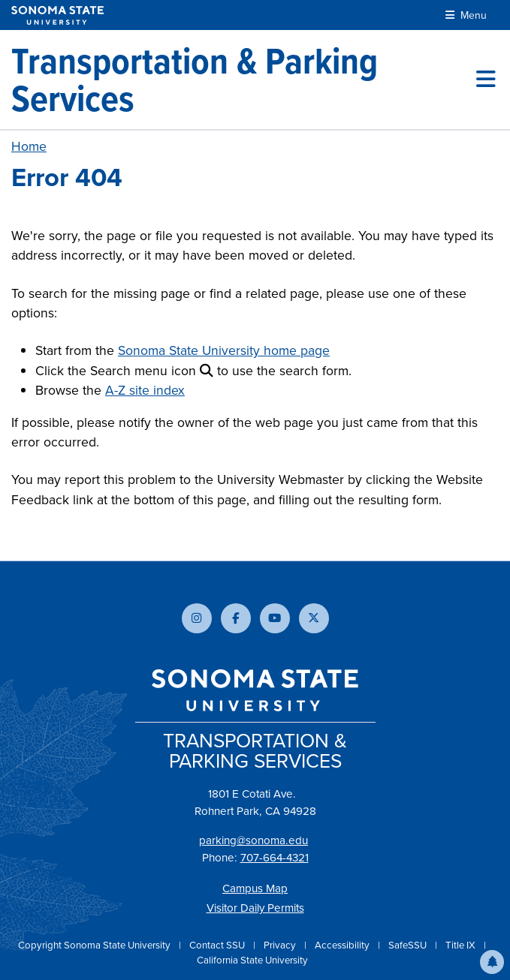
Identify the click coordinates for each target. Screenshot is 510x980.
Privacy (281, 945)
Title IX (462, 945)
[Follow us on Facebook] (236, 618)
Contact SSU (218, 945)
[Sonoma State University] (57, 15)
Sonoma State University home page (224, 350)
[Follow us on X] (314, 618)
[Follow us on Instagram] (197, 618)
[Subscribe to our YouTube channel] (275, 618)
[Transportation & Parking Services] (244, 80)
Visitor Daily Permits (255, 908)
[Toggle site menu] (486, 80)
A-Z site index (145, 390)
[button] (492, 962)
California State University (252, 960)
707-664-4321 (275, 858)
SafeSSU (409, 945)
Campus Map (255, 888)
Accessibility (343, 945)
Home (29, 146)
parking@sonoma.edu (253, 840)
